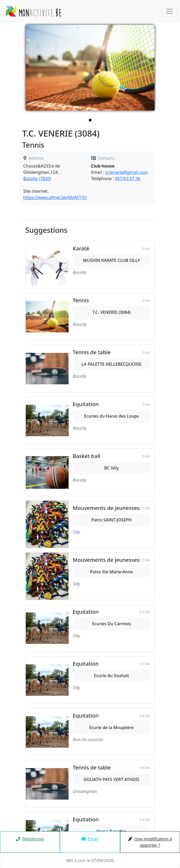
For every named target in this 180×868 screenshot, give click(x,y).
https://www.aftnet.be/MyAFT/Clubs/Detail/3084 (71, 197)
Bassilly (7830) (37, 179)
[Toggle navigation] (169, 11)
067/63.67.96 (128, 179)
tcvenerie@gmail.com (126, 172)
